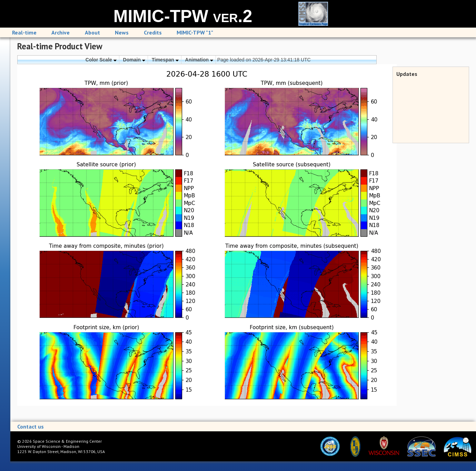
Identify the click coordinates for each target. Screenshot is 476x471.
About (92, 32)
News (122, 32)
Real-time (24, 32)
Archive (61, 32)
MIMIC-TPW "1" (195, 32)
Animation (199, 60)
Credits (153, 32)
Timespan (165, 60)
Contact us (31, 426)
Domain (134, 60)
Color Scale (101, 60)
